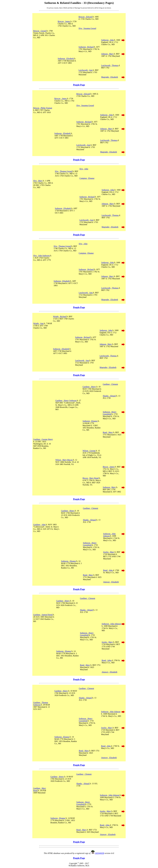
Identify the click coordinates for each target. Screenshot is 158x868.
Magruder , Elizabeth (110, 77)
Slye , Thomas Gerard (64, 171)
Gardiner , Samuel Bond (43, 615)
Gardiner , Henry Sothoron (66, 401)
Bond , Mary (108, 432)
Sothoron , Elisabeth (66, 59)
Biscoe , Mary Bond (91, 478)
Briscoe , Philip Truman (43, 108)
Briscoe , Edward (86, 17)
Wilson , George (89, 451)
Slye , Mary (38, 181)
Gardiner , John (40, 525)
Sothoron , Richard (86, 47)
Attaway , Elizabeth (111, 582)
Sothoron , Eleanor (90, 421)
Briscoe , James (64, 21)
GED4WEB (99, 853)
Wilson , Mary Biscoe (64, 460)
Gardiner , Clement (110, 384)
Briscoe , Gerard (40, 31)
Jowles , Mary (109, 552)
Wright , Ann (39, 323)
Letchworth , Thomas (110, 65)
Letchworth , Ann (86, 70)
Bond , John (108, 570)
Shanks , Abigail (109, 396)
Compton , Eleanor (87, 178)
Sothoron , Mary (109, 487)
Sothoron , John (108, 40)
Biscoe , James (109, 467)
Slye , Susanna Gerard (87, 28)
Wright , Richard (60, 316)
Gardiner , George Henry (43, 439)
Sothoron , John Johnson (109, 535)
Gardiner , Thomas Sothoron (41, 704)
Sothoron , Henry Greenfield (110, 413)
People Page (79, 85)
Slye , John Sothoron (42, 256)
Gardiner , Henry (90, 387)
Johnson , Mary (108, 54)
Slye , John (84, 169)
